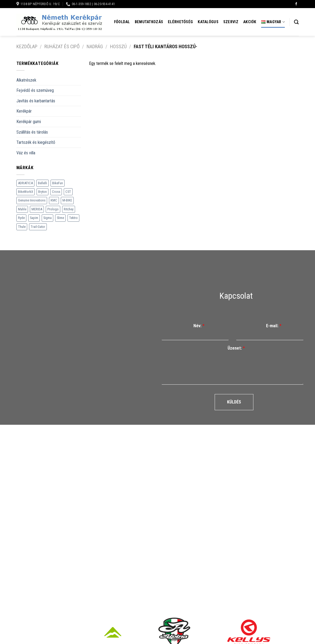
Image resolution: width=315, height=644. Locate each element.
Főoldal (122, 22)
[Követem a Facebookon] (296, 4)
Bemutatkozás (149, 22)
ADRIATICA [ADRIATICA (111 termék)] (25, 183)
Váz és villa (26, 153)
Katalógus (208, 22)
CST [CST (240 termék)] (68, 192)
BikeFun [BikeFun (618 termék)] (58, 183)
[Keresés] (296, 22)
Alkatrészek (26, 80)
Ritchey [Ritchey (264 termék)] (69, 209)
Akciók (250, 22)
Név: (199, 326)
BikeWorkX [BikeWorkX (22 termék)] (26, 192)
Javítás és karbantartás (36, 101)
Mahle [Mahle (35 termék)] (22, 209)
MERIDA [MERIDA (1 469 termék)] (37, 209)
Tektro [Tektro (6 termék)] (73, 218)
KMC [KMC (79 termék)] (54, 200)
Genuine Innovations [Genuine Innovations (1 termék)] (32, 200)
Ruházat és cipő (62, 46)
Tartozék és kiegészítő (36, 142)
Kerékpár (24, 111)
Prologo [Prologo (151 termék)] (53, 209)
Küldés (234, 402)
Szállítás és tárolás (32, 132)
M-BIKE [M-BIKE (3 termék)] (67, 200)
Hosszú (118, 46)
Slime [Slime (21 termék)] (60, 218)
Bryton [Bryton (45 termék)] (43, 192)
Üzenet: (236, 348)
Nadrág (95, 46)
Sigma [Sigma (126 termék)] (47, 218)
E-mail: (274, 326)
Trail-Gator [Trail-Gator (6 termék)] (38, 227)
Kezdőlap (27, 46)
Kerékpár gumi (29, 122)
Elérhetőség (180, 22)
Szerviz (231, 22)
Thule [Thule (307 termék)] (22, 227)
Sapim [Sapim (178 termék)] (34, 218)
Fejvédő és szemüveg (35, 90)
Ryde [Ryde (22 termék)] (21, 218)
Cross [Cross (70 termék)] (56, 192)
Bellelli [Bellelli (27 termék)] (43, 183)
